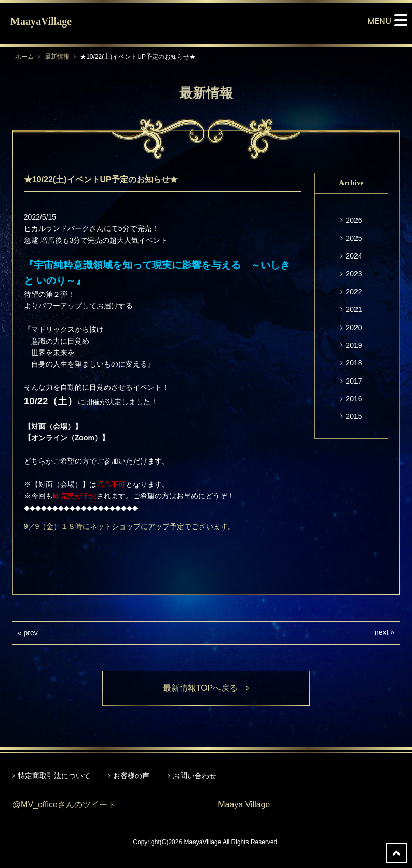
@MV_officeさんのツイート (64, 804)
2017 (354, 381)
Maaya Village (244, 804)
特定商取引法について (54, 776)
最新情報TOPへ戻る (206, 688)
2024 (354, 256)
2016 (354, 399)
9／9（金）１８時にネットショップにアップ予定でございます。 (130, 526)
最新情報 (57, 57)
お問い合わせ (195, 776)
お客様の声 (131, 776)
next (381, 632)
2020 (354, 328)
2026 (354, 220)
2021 (354, 309)
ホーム (24, 57)
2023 (354, 274)
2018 (354, 363)
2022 (354, 292)
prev (31, 633)
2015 (354, 416)
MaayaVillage (41, 21)
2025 (354, 238)
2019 (354, 345)
